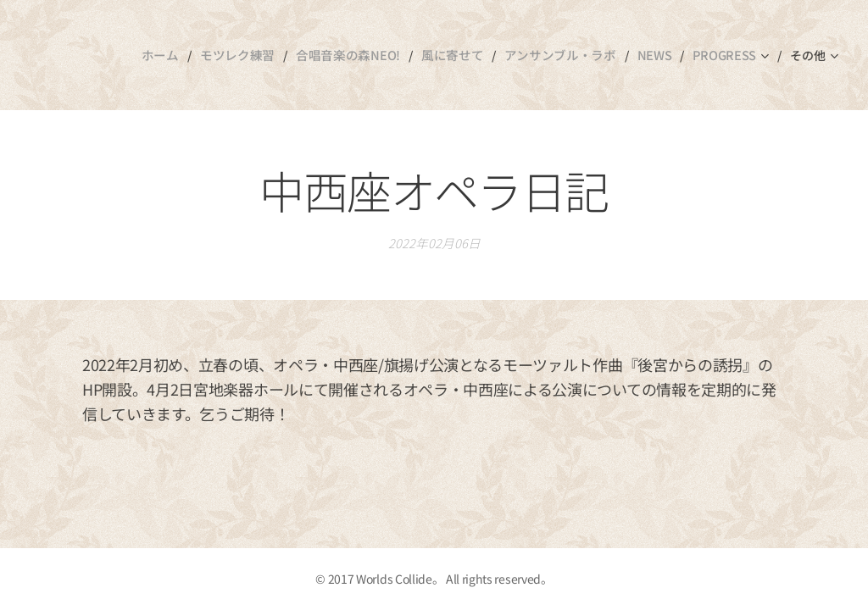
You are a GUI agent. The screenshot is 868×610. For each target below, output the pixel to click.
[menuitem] (163, 55)
